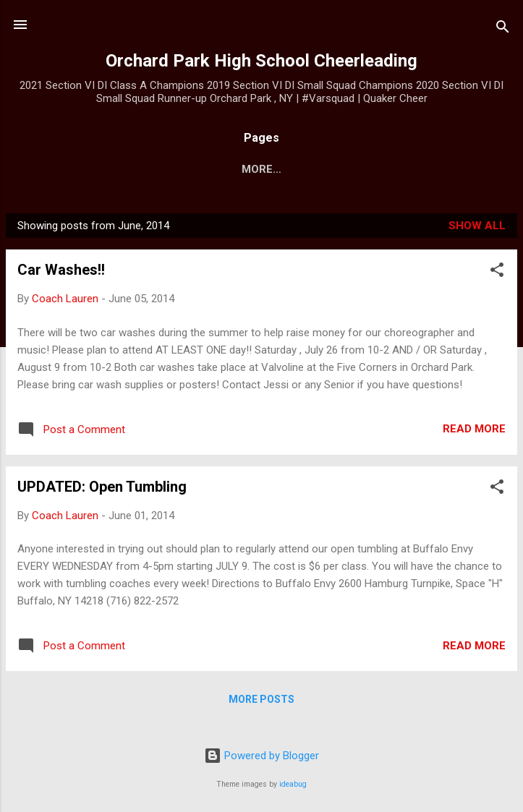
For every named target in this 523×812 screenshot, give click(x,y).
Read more (474, 432)
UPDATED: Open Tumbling (102, 490)
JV (335, 169)
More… (465, 169)
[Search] (503, 29)
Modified (394, 169)
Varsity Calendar (248, 169)
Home (54, 169)
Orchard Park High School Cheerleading (261, 61)
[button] (497, 275)
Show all (477, 228)
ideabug (293, 784)
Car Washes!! (61, 273)
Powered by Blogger (261, 756)
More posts (261, 702)
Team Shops (132, 169)
